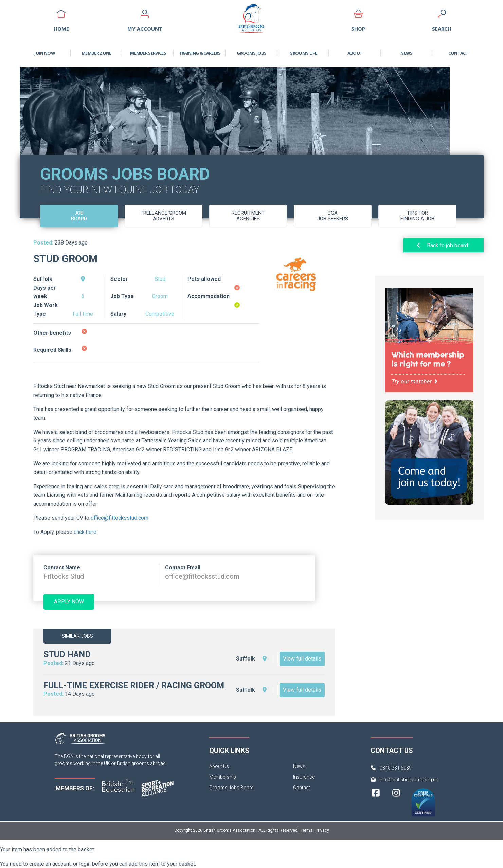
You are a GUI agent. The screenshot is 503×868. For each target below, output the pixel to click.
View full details (302, 659)
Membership (223, 777)
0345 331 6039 (396, 768)
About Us (219, 766)
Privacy (322, 830)
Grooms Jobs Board (231, 788)
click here (85, 532)
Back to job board (442, 245)
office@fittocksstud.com (120, 518)
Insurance (304, 777)
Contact (458, 53)
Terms (307, 830)
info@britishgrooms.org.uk (409, 780)
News (406, 53)
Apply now (69, 602)
